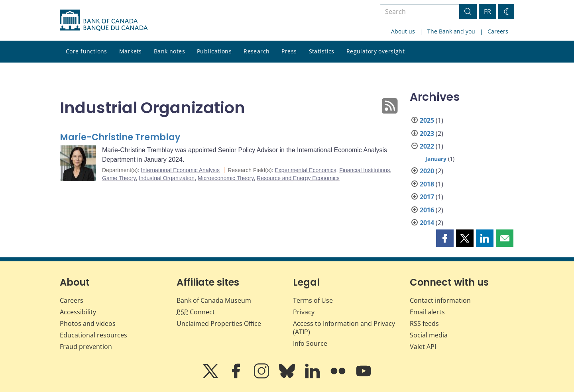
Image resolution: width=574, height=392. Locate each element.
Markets (131, 51)
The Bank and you (451, 31)
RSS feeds (424, 323)
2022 (427, 146)
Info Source (310, 343)
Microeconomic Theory (226, 178)
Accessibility (78, 312)
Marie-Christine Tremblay (120, 137)
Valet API (423, 347)
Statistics (322, 51)
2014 (427, 223)
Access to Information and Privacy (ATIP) (344, 328)
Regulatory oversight (375, 51)
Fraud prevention (86, 347)
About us (403, 31)
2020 (427, 171)
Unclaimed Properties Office (219, 323)
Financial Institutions (365, 170)
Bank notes (169, 51)
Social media (429, 335)
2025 (427, 120)
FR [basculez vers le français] (488, 12)
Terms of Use (313, 300)
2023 (427, 133)
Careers (498, 31)
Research (257, 51)
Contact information (440, 300)
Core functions (86, 51)
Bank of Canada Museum (214, 300)
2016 (427, 210)
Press (289, 51)
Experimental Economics (305, 170)
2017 (427, 197)
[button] (445, 238)
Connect (196, 312)
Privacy (304, 312)
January (436, 159)
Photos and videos (88, 323)
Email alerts (427, 312)
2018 (427, 184)
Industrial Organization (167, 178)
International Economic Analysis (180, 170)
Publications (214, 51)
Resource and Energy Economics (298, 178)
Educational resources (93, 335)
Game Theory (119, 178)
